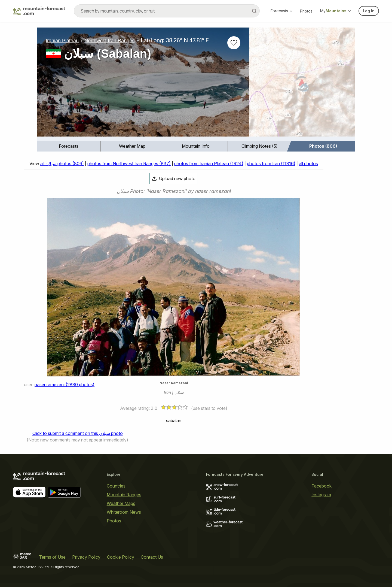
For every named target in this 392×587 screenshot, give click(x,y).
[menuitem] (69, 146)
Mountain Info (196, 146)
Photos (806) (323, 146)
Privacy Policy (86, 557)
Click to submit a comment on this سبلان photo (78, 433)
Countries (116, 486)
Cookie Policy (121, 557)
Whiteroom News (124, 512)
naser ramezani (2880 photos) (65, 385)
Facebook (321, 486)
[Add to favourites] (234, 43)
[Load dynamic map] (302, 84)
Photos (306, 11)
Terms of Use (52, 557)
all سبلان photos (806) (62, 164)
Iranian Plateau (62, 40)
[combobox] (167, 11)
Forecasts (281, 11)
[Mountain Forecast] (39, 11)
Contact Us (152, 557)
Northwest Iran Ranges (109, 40)
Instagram (321, 495)
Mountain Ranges (124, 495)
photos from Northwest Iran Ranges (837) (129, 164)
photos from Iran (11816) (271, 164)
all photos (308, 164)
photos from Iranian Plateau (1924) (209, 164)
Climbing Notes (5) (260, 146)
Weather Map (132, 146)
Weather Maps (121, 503)
